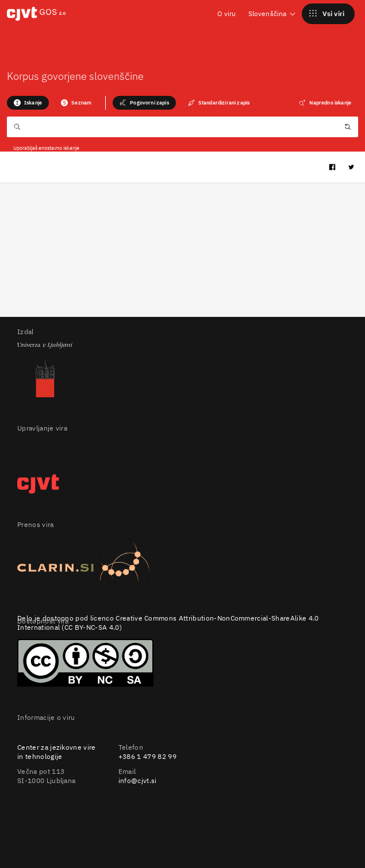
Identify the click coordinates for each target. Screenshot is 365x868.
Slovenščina (272, 13)
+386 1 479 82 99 (147, 756)
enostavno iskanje (59, 148)
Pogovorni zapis (144, 103)
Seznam (76, 103)
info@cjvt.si (138, 780)
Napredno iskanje (325, 103)
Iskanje (28, 103)
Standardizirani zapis (219, 103)
